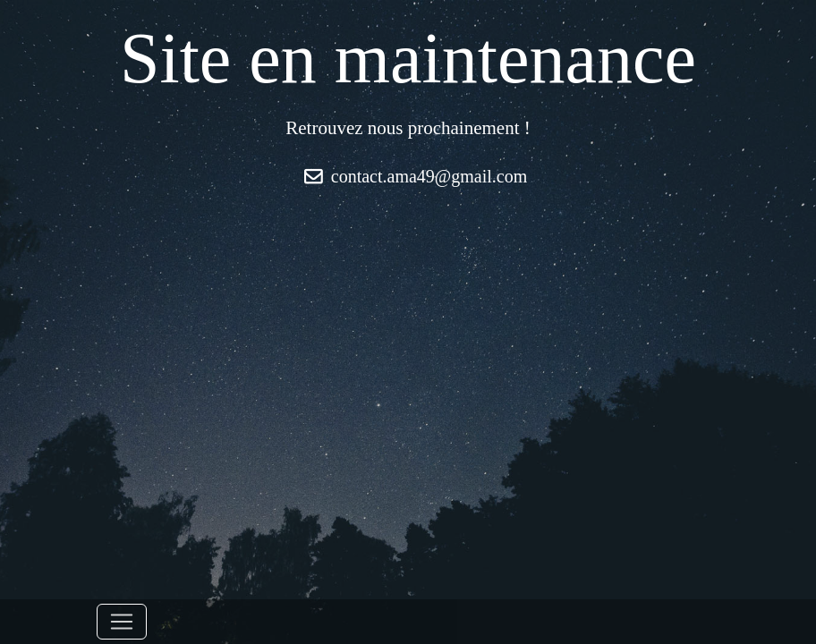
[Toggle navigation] (122, 622)
